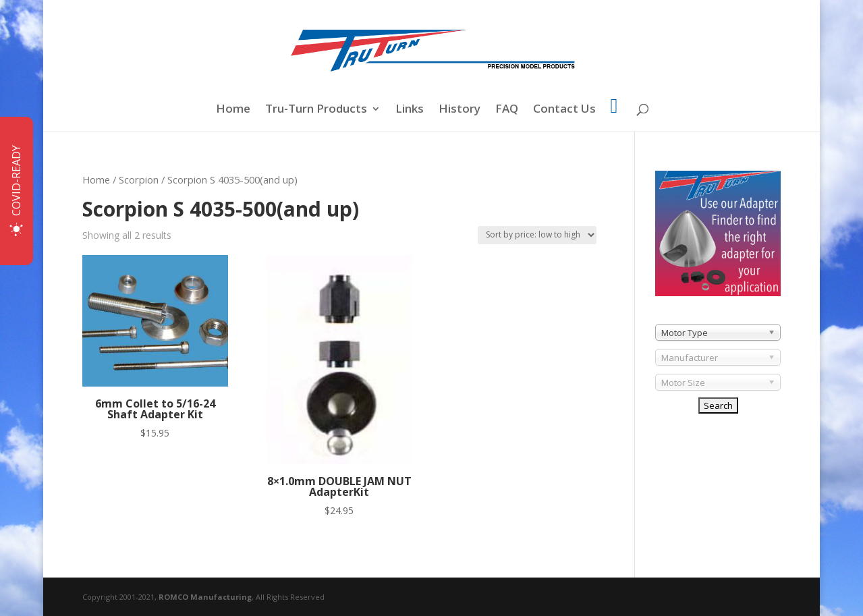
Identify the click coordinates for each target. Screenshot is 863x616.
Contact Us (564, 110)
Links (410, 110)
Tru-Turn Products (316, 110)
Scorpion (139, 179)
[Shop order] (537, 235)
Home (233, 110)
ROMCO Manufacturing (205, 597)
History (460, 110)
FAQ (507, 110)
